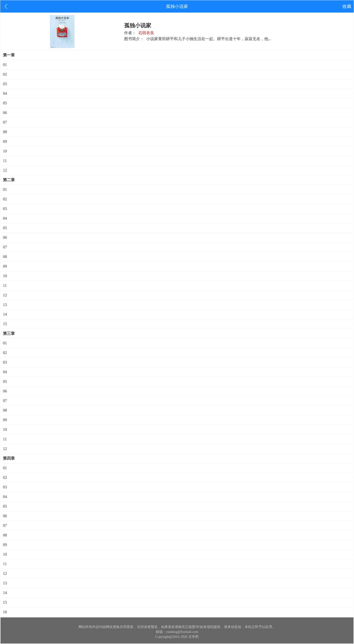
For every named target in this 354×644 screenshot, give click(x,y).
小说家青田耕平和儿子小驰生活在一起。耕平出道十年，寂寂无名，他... (209, 39)
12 (5, 170)
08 (5, 132)
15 (5, 324)
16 (5, 612)
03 (5, 84)
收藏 (347, 6)
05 (5, 103)
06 (5, 113)
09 (5, 141)
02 (5, 74)
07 (5, 122)
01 (5, 65)
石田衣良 (146, 33)
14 (5, 314)
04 (5, 93)
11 (5, 161)
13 (5, 305)
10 (5, 151)
